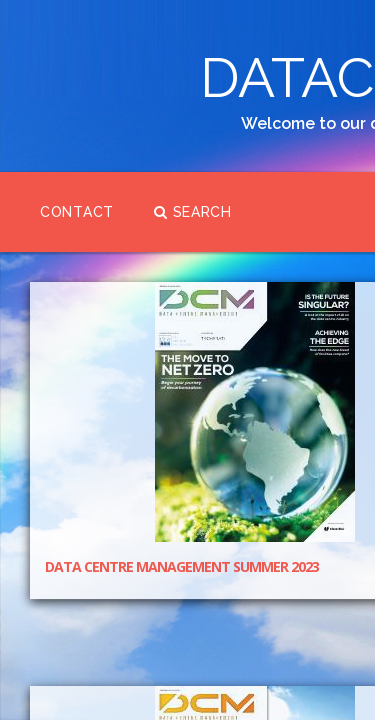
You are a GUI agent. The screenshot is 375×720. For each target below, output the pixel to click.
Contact (129, 285)
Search (91, 365)
